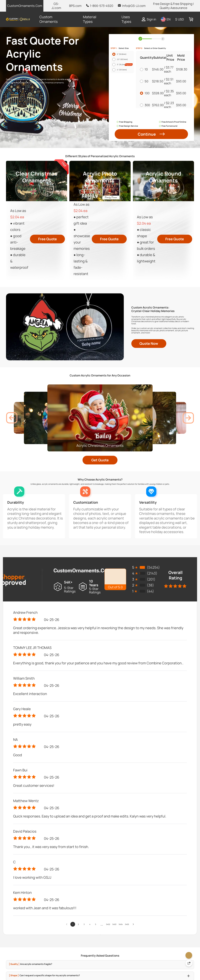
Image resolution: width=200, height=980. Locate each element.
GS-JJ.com (56, 6)
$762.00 (159, 118)
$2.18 (172, 152)
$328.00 (159, 106)
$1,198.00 (159, 130)
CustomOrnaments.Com (25, 6)
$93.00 (180, 94)
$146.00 (159, 83)
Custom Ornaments (49, 19)
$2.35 (170, 104)
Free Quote (47, 334)
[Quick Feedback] (189, 963)
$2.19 (172, 140)
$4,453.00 (160, 154)
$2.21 (171, 128)
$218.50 (158, 94)
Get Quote (100, 652)
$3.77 (170, 81)
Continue (151, 217)
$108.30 (181, 83)
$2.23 (170, 116)
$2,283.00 (159, 142)
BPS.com (75, 6)
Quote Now (149, 496)
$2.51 (170, 92)
